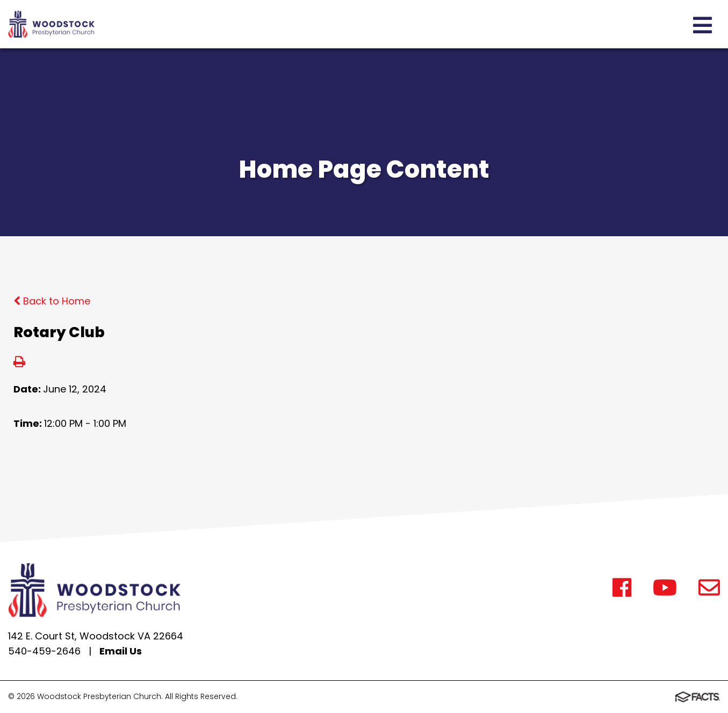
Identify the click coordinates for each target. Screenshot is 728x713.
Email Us (121, 651)
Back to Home (52, 301)
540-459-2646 (44, 651)
